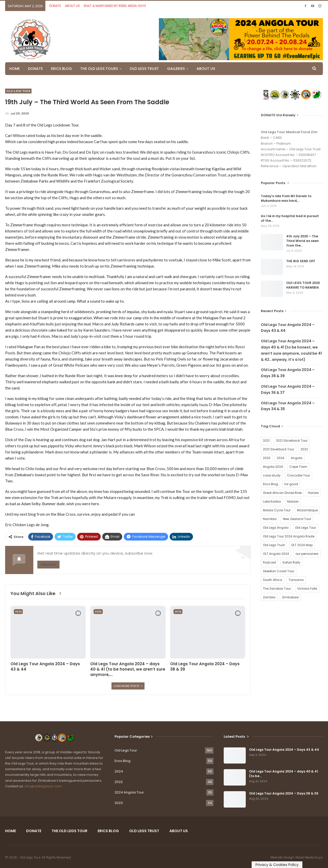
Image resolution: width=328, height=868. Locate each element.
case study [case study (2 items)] (272, 475)
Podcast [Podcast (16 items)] (269, 562)
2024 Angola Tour (129, 792)
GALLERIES (176, 69)
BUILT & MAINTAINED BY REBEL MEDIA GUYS (115, 6)
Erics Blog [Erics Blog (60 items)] (270, 484)
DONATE (55, 6)
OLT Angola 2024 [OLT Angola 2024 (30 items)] (276, 554)
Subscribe (48, 564)
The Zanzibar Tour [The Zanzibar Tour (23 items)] (277, 589)
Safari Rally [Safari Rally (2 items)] (291, 562)
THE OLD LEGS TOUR (69, 831)
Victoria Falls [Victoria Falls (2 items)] (307, 589)
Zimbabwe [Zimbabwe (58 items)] (290, 597)
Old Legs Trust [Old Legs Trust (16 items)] (274, 545)
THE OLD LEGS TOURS (99, 69)
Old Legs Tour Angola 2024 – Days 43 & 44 (284, 750)
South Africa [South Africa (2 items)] (273, 580)
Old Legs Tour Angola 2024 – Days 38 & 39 (284, 793)
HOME (14, 69)
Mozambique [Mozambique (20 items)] (307, 510)
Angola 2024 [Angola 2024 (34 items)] (273, 467)
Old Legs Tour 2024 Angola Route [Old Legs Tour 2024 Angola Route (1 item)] (289, 536)
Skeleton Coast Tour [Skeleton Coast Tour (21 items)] (279, 571)
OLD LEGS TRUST (144, 69)
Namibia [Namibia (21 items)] (270, 519)
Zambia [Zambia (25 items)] (269, 597)
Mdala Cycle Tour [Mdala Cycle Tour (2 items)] (277, 510)
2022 (119, 782)
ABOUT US (72, 6)
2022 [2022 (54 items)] (304, 449)
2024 (18, 612)
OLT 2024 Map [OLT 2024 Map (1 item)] (302, 545)
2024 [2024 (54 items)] (281, 458)
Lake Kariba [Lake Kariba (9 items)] (272, 501)
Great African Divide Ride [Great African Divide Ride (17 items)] (282, 493)
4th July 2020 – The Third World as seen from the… (303, 241)
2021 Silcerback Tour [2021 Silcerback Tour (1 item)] (292, 441)
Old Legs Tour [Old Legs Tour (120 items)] (305, 528)
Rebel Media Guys (309, 857)
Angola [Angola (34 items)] (297, 458)
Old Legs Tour (18, 91)
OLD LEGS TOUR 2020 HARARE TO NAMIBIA (303, 285)
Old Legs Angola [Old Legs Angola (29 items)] (276, 528)
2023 (119, 803)
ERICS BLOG (61, 69)
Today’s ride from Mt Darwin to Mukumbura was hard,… (286, 198)
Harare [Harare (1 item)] (313, 493)
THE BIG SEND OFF (301, 261)
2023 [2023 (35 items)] (267, 458)
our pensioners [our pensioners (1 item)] (307, 554)
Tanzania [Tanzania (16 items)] (296, 580)
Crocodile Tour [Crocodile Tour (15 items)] (299, 475)
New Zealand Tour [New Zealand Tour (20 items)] (297, 519)
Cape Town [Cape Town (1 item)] (298, 467)
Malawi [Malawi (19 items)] (293, 501)
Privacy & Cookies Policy (277, 865)
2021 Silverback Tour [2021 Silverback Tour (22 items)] (279, 449)
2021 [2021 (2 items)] (266, 441)
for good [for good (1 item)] (291, 484)
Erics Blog (122, 761)
